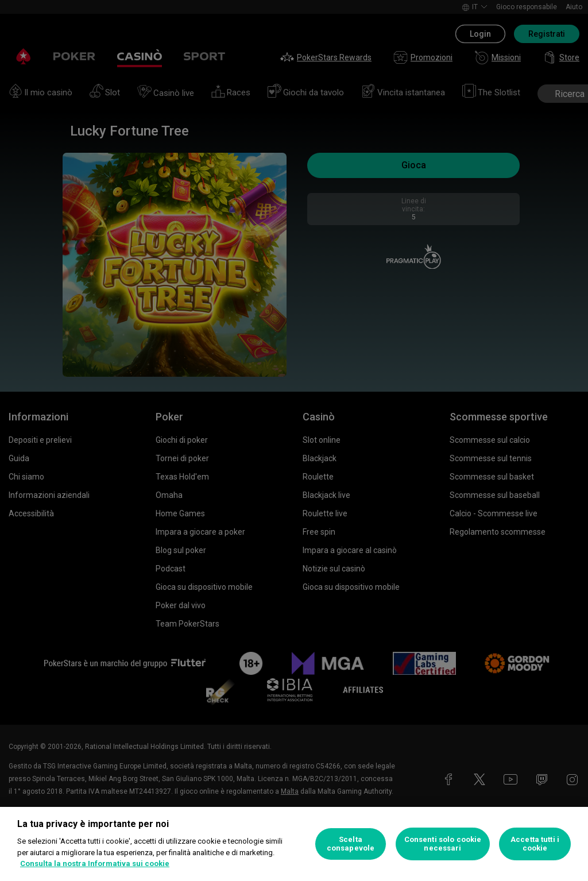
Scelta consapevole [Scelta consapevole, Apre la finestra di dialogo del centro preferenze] (351, 844)
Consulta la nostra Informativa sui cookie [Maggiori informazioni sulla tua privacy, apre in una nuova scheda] (95, 863)
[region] (294, 844)
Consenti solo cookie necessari (443, 844)
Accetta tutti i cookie (535, 844)
